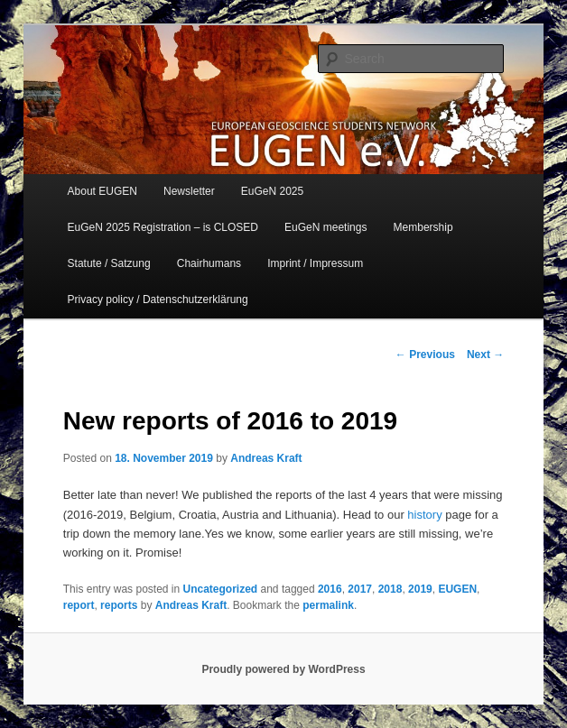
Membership (423, 227)
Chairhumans (209, 263)
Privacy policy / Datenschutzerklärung (158, 299)
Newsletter (189, 191)
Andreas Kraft (266, 458)
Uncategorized (221, 589)
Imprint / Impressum (315, 263)
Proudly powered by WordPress (283, 669)
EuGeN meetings (325, 227)
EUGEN (457, 589)
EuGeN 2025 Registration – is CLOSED (163, 227)
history (424, 515)
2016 (330, 589)
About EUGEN (102, 191)
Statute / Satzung (109, 263)
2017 (360, 589)
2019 (420, 589)
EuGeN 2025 (272, 191)
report (79, 605)
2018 (390, 589)
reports (119, 605)
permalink (328, 605)
